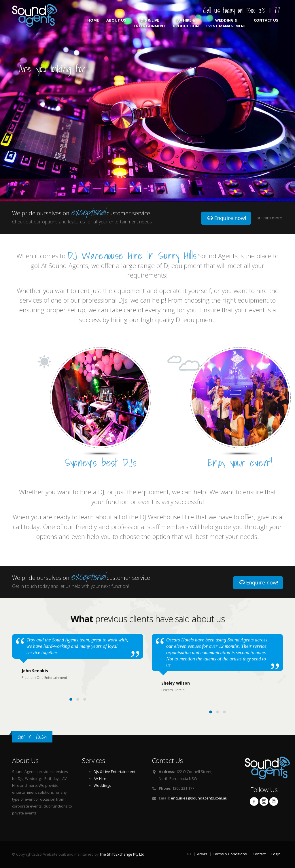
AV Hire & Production (186, 23)
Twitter (264, 801)
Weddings (102, 786)
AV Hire (100, 779)
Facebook (254, 801)
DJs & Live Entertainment (150, 23)
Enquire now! (227, 218)
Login (276, 854)
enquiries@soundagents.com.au (199, 798)
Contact (259, 854)
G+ (189, 854)
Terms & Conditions (230, 854)
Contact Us (266, 23)
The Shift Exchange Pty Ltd (122, 854)
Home (93, 23)
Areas (202, 854)
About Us (116, 23)
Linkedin (274, 801)
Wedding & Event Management (226, 23)
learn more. (272, 218)
